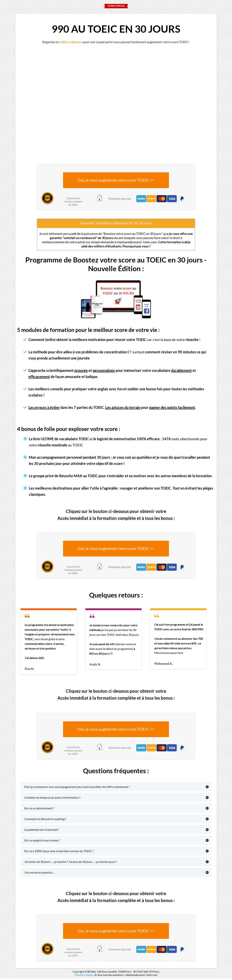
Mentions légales (84, 976)
